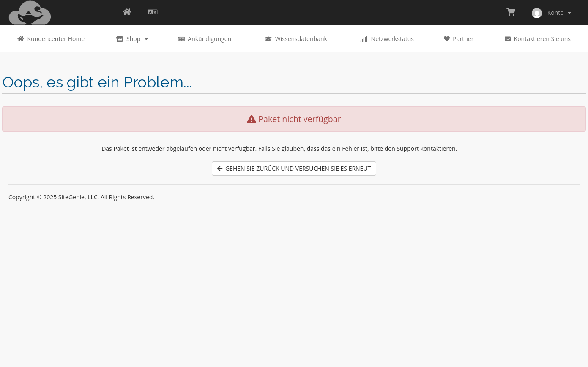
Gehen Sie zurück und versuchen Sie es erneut (294, 168)
